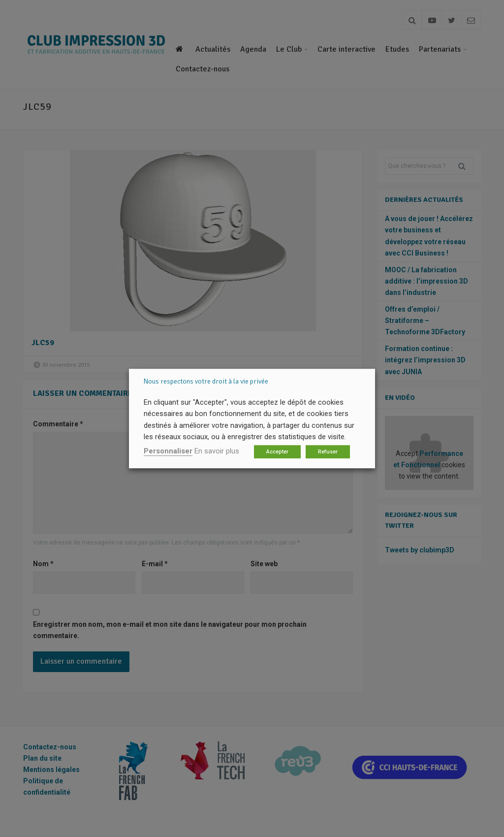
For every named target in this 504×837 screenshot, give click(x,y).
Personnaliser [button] (168, 451)
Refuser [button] (328, 452)
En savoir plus (217, 451)
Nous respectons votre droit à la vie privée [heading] (206, 381)
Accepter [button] (277, 452)
